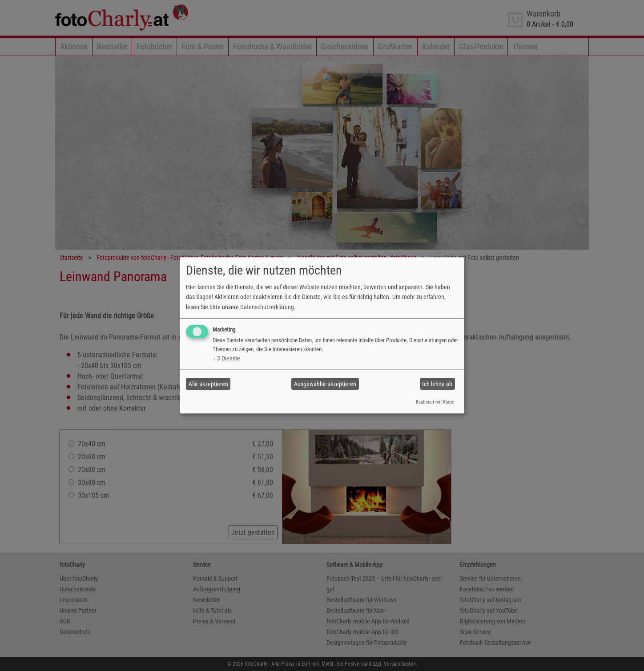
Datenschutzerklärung (267, 307)
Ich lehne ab (437, 384)
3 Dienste (226, 358)
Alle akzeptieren (208, 384)
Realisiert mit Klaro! (435, 402)
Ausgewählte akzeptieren (325, 384)
